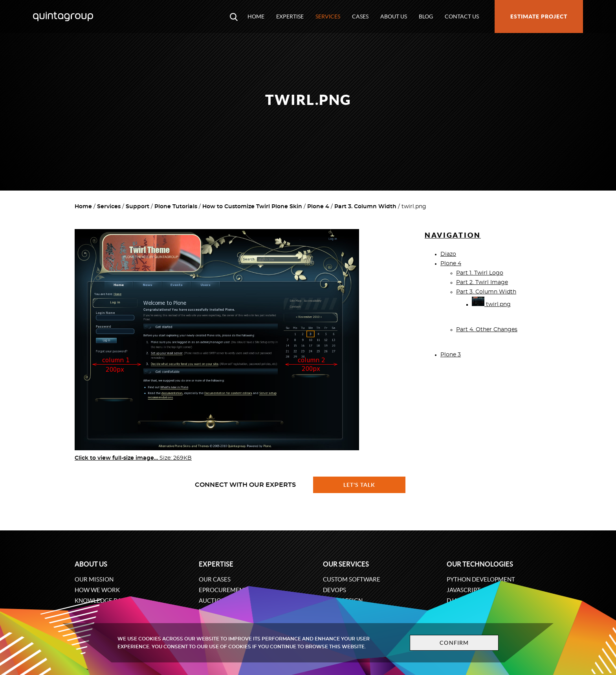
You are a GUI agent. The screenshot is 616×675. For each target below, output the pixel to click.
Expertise (290, 17)
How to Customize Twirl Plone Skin (252, 207)
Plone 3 (451, 355)
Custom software (352, 579)
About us (394, 17)
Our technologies (480, 564)
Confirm (454, 643)
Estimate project (539, 17)
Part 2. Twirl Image (482, 282)
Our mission (94, 579)
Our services (346, 564)
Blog (426, 17)
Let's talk (359, 485)
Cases (360, 17)
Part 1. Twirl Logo (480, 273)
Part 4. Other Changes (487, 330)
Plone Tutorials (176, 207)
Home (256, 17)
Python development (481, 579)
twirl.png (491, 304)
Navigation (453, 235)
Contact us (462, 17)
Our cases (215, 579)
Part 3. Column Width (365, 207)
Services (328, 17)
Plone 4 (318, 207)
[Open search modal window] (234, 17)
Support (137, 207)
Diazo (448, 254)
